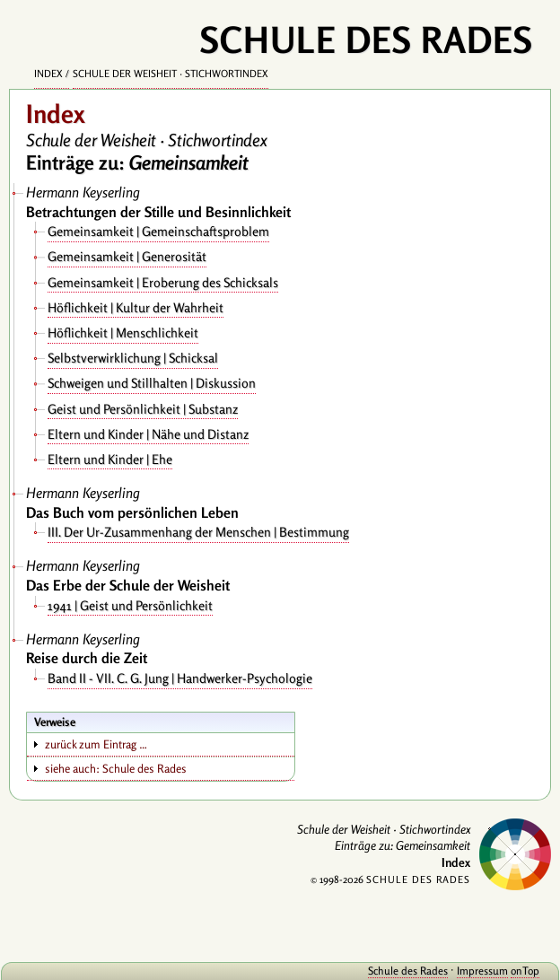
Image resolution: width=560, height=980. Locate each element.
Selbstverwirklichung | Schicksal (133, 358)
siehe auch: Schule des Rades (116, 768)
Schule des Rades (408, 971)
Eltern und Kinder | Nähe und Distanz (148, 434)
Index (48, 74)
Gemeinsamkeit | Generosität (127, 256)
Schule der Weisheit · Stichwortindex (171, 74)
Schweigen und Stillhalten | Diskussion (152, 383)
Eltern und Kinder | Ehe (110, 459)
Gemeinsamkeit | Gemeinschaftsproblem (158, 231)
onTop (525, 971)
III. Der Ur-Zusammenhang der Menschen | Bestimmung (198, 532)
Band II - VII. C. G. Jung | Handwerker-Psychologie (180, 678)
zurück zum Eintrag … (96, 744)
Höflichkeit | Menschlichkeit (123, 332)
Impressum (482, 971)
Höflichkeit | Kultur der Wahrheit (136, 307)
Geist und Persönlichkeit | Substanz (143, 409)
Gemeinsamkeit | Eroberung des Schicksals (163, 282)
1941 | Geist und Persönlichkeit (130, 605)
